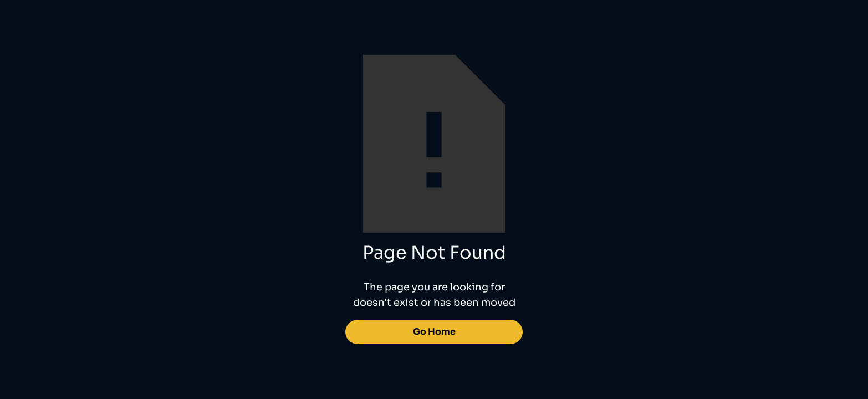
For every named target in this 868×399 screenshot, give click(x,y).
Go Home (434, 332)
